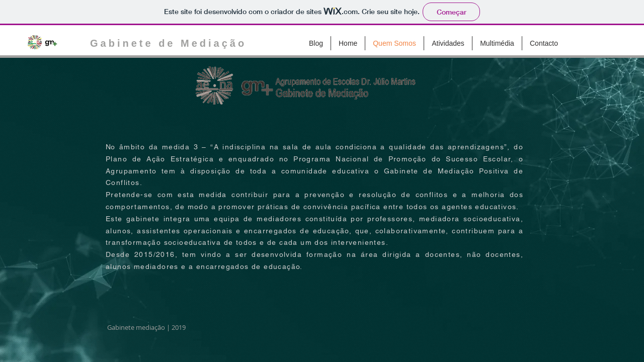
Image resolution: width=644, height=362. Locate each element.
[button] (448, 43)
